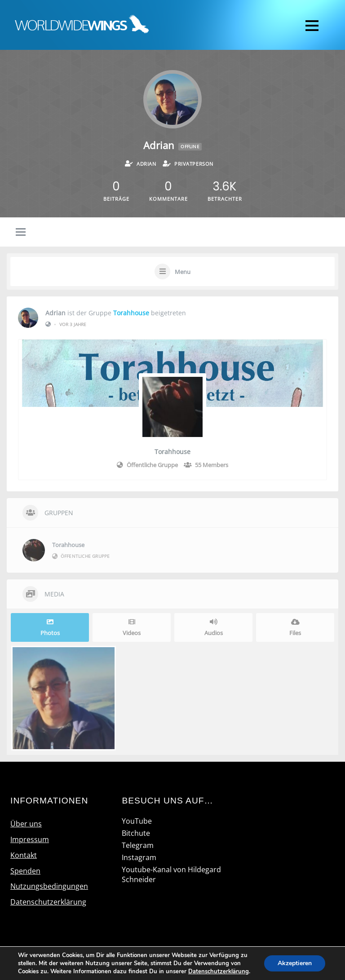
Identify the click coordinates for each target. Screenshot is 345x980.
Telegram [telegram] (138, 845)
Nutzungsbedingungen (49, 886)
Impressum (30, 839)
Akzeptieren (295, 963)
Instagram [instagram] (139, 857)
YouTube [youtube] (137, 821)
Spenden (25, 871)
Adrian (55, 313)
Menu (183, 272)
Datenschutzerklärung (48, 902)
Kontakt (24, 855)
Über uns (26, 824)
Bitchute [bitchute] (136, 833)
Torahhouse (131, 313)
